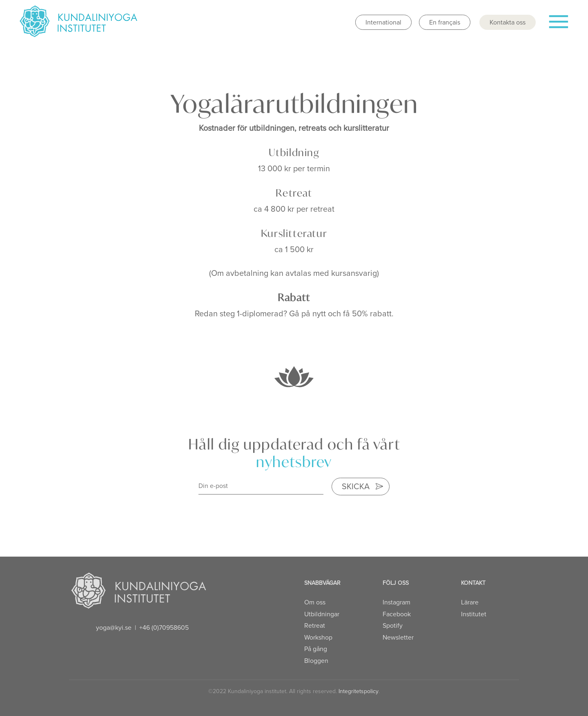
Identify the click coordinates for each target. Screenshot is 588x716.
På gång (316, 649)
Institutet (474, 614)
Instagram (396, 602)
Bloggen (316, 661)
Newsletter (398, 637)
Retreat (315, 625)
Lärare (470, 602)
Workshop (318, 637)
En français (445, 22)
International (383, 22)
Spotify (393, 625)
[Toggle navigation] (558, 25)
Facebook (397, 614)
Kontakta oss (508, 22)
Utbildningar (322, 614)
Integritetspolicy (359, 691)
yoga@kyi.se (114, 628)
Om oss (315, 602)
